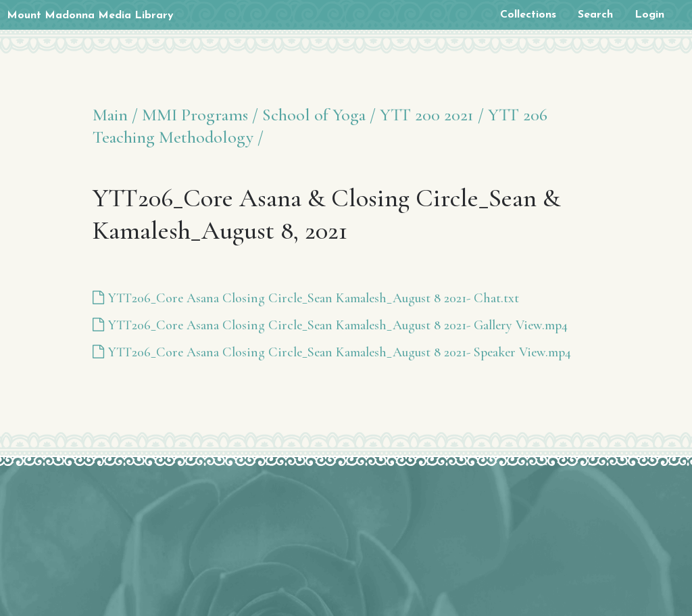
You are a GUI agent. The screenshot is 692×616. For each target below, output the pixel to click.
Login (649, 15)
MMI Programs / (200, 115)
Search (595, 15)
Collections (528, 15)
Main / (115, 115)
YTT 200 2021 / (432, 115)
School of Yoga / (319, 115)
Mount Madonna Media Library (90, 16)
